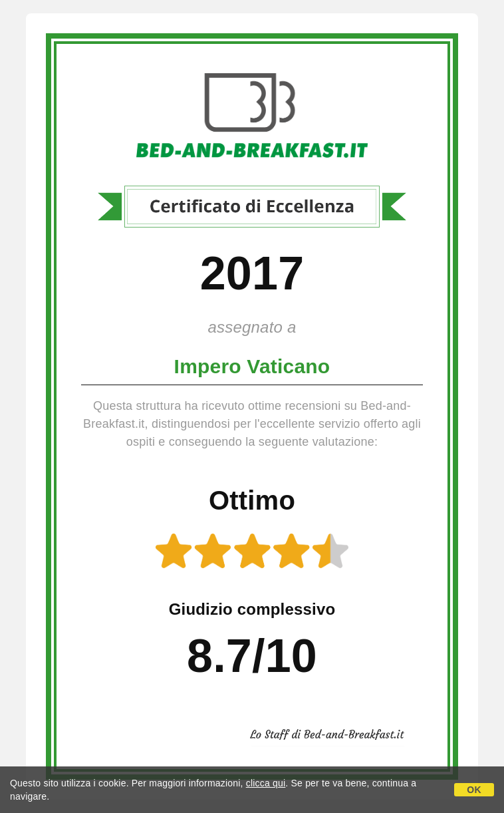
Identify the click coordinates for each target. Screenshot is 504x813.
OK (474, 790)
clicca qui (266, 783)
